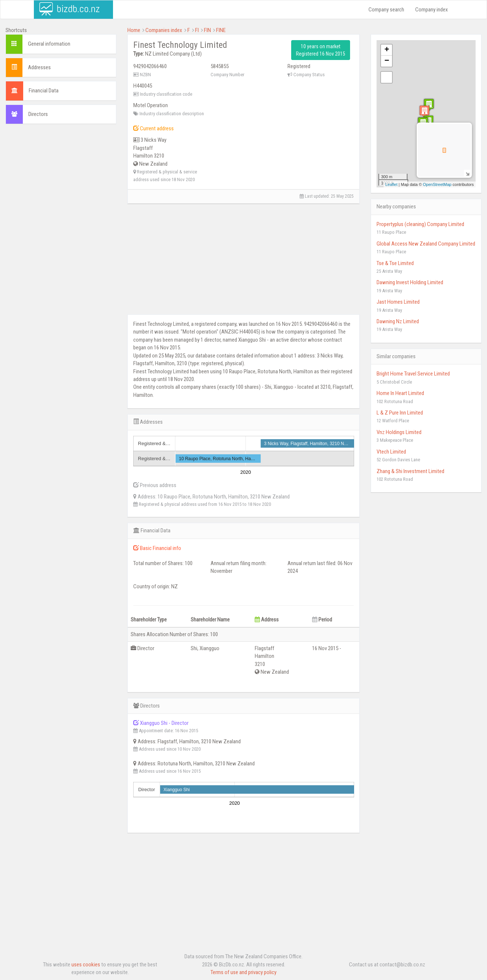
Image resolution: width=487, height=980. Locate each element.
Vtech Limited (391, 452)
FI (197, 30)
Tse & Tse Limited (395, 263)
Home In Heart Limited (400, 393)
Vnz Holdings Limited (399, 432)
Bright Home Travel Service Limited (413, 374)
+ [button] (387, 50)
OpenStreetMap (437, 184)
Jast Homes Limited (398, 302)
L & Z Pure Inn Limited (400, 413)
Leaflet (391, 184)
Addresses (39, 67)
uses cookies (86, 965)
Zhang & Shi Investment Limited (410, 471)
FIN (207, 30)
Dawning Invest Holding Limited (410, 282)
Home (134, 30)
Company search (386, 10)
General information (49, 44)
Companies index (164, 30)
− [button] (387, 61)
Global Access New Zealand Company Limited (426, 244)
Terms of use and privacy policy (243, 972)
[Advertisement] (61, 177)
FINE (221, 30)
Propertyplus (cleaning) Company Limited (420, 224)
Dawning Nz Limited (398, 321)
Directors (38, 114)
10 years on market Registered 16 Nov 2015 (321, 50)
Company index (432, 10)
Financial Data (44, 91)
